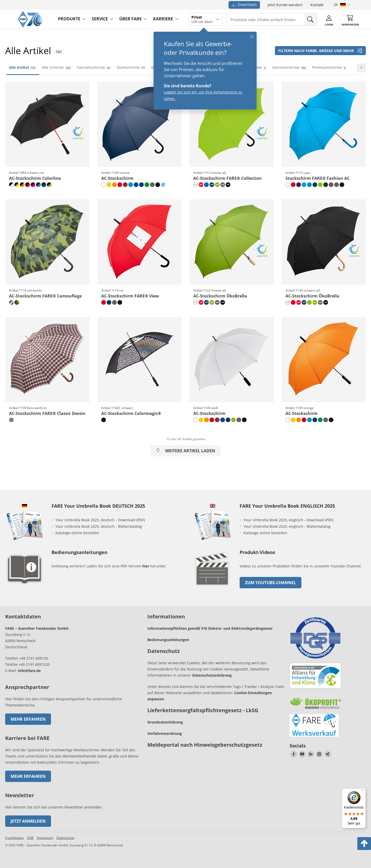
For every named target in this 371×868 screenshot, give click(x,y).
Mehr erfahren (28, 719)
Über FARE (130, 19)
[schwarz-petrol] (38, 185)
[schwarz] (158, 185)
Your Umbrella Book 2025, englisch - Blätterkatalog (288, 526)
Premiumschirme (330, 67)
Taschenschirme (94, 67)
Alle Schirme (57, 67)
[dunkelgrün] (326, 185)
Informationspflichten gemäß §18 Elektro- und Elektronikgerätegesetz (210, 628)
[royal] (206, 185)
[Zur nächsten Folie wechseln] (361, 68)
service (100, 19)
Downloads (244, 5)
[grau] (152, 185)
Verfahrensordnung (165, 733)
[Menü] (363, 792)
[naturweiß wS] (196, 185)
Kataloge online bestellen (77, 533)
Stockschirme (131, 67)
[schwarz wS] (228, 185)
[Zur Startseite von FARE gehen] (30, 26)
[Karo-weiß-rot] (11, 420)
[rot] (120, 185)
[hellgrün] (147, 185)
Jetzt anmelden (28, 821)
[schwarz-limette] (49, 185)
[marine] (141, 185)
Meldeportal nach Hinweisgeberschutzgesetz (205, 745)
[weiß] (104, 185)
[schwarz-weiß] (11, 185)
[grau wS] (223, 185)
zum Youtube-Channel (271, 583)
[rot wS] (201, 185)
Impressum (45, 838)
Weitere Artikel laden (185, 451)
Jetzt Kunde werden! (285, 5)
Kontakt (317, 5)
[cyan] (304, 185)
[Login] (329, 20)
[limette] (320, 185)
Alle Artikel (23, 67)
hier (146, 566)
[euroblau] (136, 185)
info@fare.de (29, 671)
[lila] (299, 185)
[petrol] (131, 185)
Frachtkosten (14, 838)
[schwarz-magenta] (33, 185)
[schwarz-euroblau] (44, 185)
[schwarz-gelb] (17, 185)
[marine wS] (212, 185)
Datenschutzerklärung (212, 675)
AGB (30, 838)
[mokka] (331, 185)
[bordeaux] (125, 185)
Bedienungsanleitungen (168, 640)
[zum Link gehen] (213, 587)
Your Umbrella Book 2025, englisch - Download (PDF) (288, 520)
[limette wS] (217, 185)
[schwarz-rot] (28, 185)
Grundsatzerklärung (165, 722)
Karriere (163, 19)
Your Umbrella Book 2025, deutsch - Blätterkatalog (99, 526)
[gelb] (109, 185)
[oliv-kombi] (17, 302)
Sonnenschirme (290, 67)
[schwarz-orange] (22, 185)
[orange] (114, 185)
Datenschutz (65, 838)
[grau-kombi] (11, 302)
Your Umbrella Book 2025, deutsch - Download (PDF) (100, 520)
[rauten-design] (163, 185)
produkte (69, 19)
